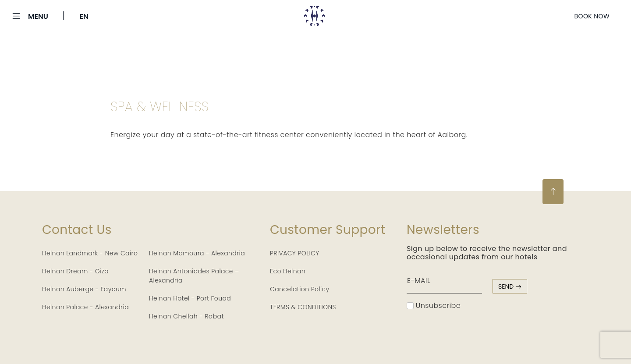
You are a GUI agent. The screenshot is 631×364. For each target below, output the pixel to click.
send (510, 286)
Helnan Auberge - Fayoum (84, 289)
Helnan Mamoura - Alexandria (197, 253)
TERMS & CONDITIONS (303, 307)
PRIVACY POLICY (295, 253)
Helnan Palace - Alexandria (85, 307)
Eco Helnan (288, 271)
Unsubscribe (434, 306)
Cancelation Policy (300, 289)
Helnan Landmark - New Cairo (90, 253)
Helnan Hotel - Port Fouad (190, 298)
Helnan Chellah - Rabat (186, 316)
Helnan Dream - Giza (75, 271)
